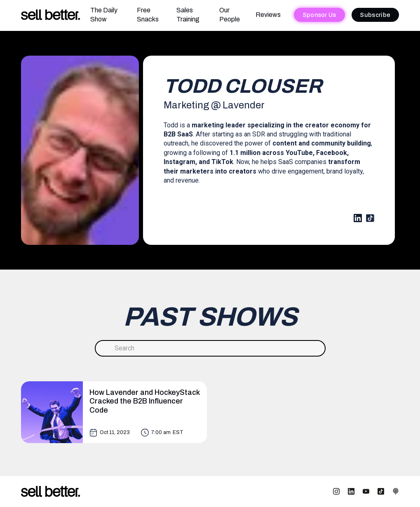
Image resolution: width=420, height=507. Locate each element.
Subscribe (375, 15)
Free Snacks (148, 15)
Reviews (268, 15)
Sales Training (188, 15)
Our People (230, 15)
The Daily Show (104, 15)
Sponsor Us (319, 15)
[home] (51, 15)
